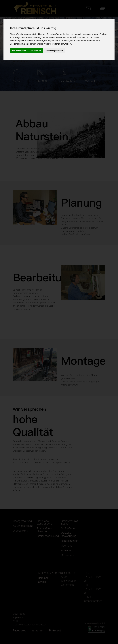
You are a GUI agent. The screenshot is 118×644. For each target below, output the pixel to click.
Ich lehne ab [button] (36, 51)
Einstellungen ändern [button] (54, 51)
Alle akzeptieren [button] (19, 51)
